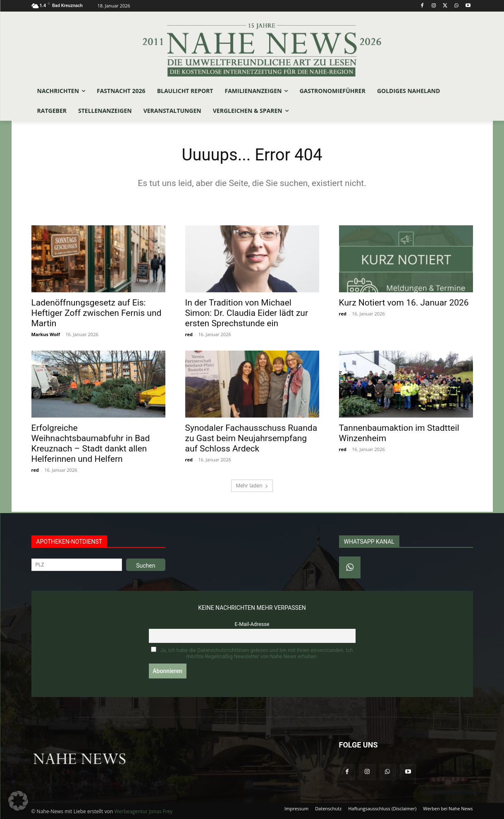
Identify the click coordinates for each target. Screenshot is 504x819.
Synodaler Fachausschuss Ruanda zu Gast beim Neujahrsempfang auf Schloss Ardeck (251, 438)
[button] (18, 801)
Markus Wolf (46, 334)
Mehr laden (252, 486)
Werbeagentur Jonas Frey (143, 811)
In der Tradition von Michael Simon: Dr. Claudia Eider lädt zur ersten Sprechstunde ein (247, 313)
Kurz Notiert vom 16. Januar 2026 (404, 303)
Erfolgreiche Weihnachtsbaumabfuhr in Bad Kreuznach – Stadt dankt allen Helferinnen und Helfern (91, 443)
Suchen (146, 566)
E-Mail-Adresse (252, 624)
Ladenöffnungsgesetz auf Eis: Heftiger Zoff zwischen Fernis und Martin (97, 313)
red (189, 334)
